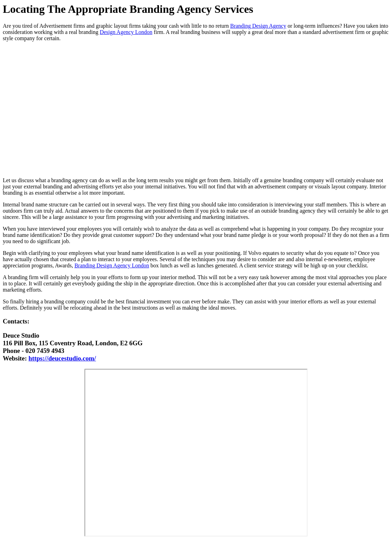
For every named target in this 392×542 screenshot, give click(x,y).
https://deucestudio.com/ (62, 358)
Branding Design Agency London (112, 265)
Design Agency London (126, 32)
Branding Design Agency (258, 26)
